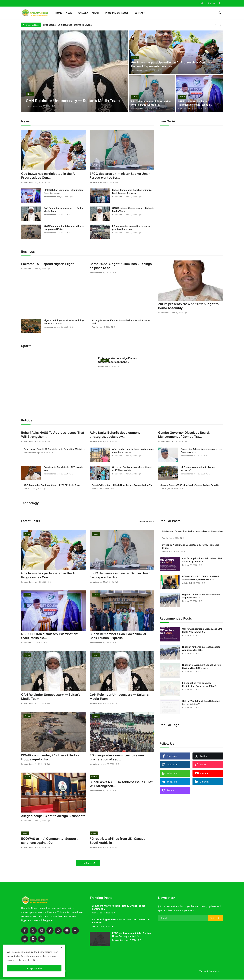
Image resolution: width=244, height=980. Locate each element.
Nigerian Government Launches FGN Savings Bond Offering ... (202, 667)
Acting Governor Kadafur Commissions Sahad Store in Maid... (121, 322)
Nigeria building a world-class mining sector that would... (64, 322)
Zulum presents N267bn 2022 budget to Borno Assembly (188, 306)
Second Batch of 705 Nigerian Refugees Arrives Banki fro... (191, 485)
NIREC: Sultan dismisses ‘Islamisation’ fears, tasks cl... (196, 103)
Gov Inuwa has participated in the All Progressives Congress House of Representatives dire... (172, 64)
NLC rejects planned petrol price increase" (198, 469)
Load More (88, 863)
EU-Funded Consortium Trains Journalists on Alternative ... (192, 533)
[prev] (216, 25)
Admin (95, 327)
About (97, 13)
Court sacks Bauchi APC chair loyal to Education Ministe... (54, 449)
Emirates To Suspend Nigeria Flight (47, 264)
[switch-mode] (221, 3)
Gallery (83, 13)
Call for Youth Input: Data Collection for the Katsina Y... (201, 703)
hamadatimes (32, 106)
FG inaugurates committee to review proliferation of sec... (131, 228)
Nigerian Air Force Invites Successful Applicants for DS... (202, 596)
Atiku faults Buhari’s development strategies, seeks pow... (115, 435)
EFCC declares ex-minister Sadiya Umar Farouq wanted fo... (151, 103)
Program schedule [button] (118, 13)
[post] (75, 71)
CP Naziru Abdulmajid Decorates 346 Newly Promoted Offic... (191, 547)
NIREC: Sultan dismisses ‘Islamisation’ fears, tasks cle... (64, 192)
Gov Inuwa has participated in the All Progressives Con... (49, 176)
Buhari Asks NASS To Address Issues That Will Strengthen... (53, 435)
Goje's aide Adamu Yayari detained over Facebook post (202, 451)
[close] (61, 948)
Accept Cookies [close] (34, 968)
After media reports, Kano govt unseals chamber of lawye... (133, 451)
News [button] (70, 13)
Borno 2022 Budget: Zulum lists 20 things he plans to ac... (121, 266)
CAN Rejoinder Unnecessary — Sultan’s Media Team (64, 210)
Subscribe (216, 918)
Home (59, 13)
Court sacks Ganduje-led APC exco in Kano (64, 469)
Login (201, 3)
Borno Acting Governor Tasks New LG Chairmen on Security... (121, 921)
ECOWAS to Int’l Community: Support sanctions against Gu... (49, 841)
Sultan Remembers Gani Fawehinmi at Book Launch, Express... (132, 192)
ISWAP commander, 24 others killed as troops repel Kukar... (64, 228)
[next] (221, 25)
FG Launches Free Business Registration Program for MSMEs (200, 685)
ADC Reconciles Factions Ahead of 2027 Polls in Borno (52, 485)
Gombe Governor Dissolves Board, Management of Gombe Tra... (184, 435)
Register (211, 3)
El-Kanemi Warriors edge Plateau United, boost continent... (118, 360)
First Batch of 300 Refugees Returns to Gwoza (67, 25)
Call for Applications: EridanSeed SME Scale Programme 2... (202, 560)
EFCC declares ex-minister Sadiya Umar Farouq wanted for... (120, 176)
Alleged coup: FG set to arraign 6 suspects (53, 817)
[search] (220, 13)
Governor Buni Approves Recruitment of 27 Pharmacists (132, 469)
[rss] (42, 939)
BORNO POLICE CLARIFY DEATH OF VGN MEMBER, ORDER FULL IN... (201, 578)
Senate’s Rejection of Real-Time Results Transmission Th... (123, 485)
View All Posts (147, 522)
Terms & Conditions (210, 972)
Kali (184, 565)
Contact (140, 13)
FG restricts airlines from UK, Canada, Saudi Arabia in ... (118, 841)
